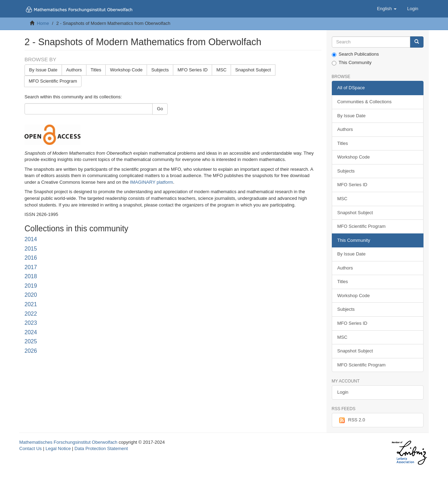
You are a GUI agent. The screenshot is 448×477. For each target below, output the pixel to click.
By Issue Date (43, 70)
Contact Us (30, 448)
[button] (387, 9)
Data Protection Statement (101, 448)
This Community (352, 63)
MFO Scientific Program (53, 81)
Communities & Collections (365, 102)
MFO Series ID (192, 70)
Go (160, 109)
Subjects (160, 70)
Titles (96, 70)
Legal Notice (58, 448)
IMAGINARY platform (151, 182)
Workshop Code (126, 70)
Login (343, 392)
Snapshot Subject (253, 70)
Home (43, 23)
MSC (221, 70)
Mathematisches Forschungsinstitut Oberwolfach (68, 442)
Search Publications (355, 54)
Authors (74, 70)
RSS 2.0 (351, 420)
